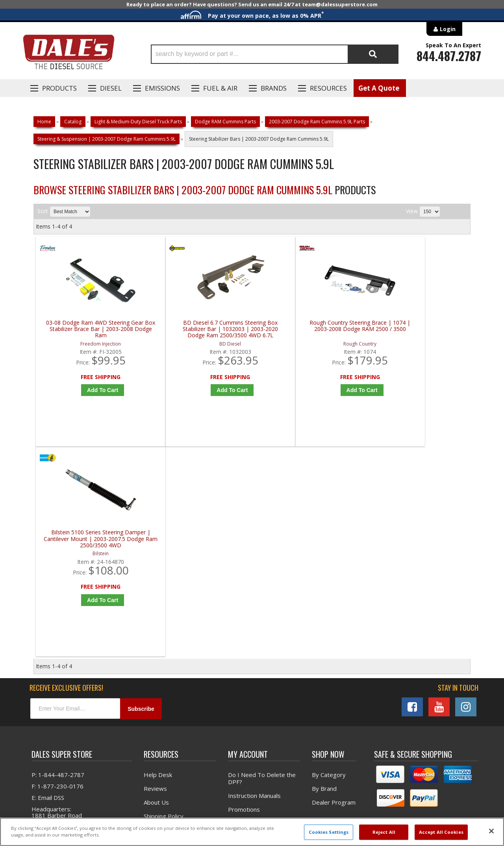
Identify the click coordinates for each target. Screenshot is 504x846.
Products (59, 88)
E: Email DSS (48, 591)
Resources (328, 88)
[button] (275, 54)
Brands (274, 88)
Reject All (384, 832)
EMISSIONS (162, 88)
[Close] (491, 831)
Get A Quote (379, 88)
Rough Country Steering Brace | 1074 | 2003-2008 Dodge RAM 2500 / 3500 (309, 329)
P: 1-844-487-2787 (58, 568)
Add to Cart (92, 390)
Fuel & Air (220, 88)
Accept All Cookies (441, 832)
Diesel (111, 88)
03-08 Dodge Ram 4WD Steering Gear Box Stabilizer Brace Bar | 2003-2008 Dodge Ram (91, 329)
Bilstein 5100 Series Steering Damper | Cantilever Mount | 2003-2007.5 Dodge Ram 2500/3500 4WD (418, 329)
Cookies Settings (329, 832)
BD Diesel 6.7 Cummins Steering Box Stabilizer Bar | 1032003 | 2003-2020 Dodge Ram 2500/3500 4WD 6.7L (200, 329)
